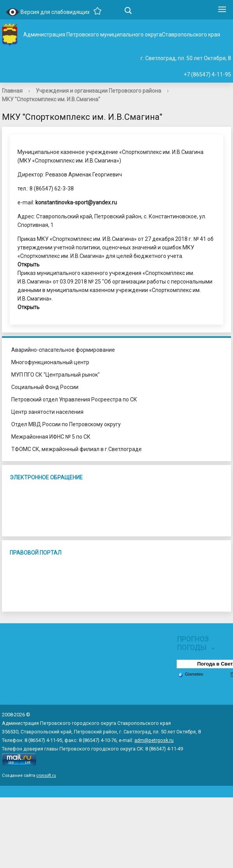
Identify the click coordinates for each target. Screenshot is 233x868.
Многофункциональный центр (50, 362)
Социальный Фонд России (45, 387)
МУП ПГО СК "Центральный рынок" (56, 375)
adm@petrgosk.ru (154, 740)
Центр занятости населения (47, 412)
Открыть (29, 265)
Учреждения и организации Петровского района (98, 91)
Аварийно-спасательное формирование (63, 350)
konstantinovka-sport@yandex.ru (76, 202)
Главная (12, 91)
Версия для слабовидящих (48, 13)
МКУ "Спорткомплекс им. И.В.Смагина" (51, 99)
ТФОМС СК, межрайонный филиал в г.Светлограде (77, 449)
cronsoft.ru (46, 775)
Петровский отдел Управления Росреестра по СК (74, 399)
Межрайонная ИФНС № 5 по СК (51, 437)
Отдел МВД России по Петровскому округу (66, 424)
